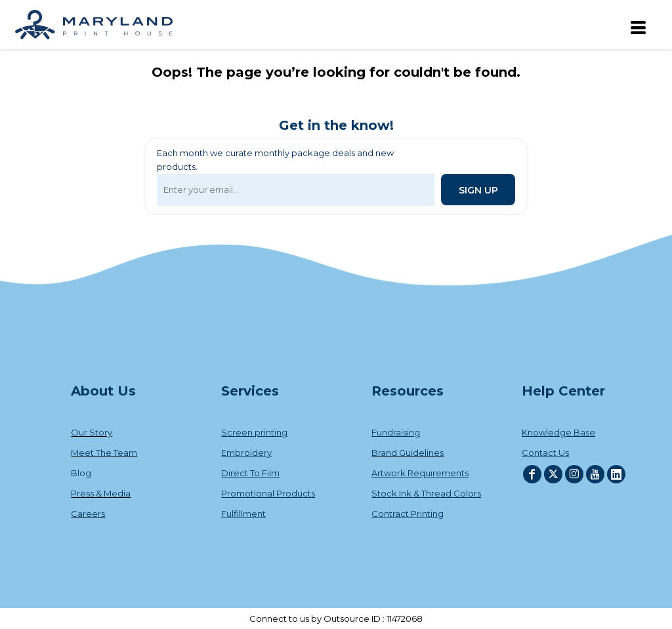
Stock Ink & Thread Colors (426, 493)
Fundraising (396, 432)
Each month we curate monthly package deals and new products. (275, 160)
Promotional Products (268, 493)
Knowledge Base (558, 432)
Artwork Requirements (420, 473)
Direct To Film (250, 473)
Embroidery (246, 453)
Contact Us (545, 453)
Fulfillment (243, 514)
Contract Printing (408, 514)
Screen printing (254, 432)
